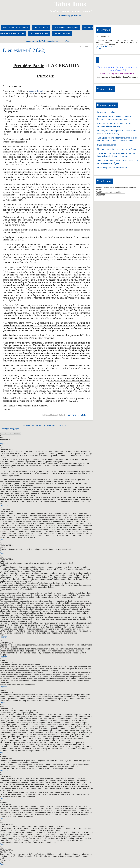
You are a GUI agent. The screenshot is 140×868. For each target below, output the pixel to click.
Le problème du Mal (39, 33)
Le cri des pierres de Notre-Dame (112, 168)
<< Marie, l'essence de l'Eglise (35, 41)
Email (98, 192)
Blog (97, 36)
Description (100, 40)
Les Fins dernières (62, 33)
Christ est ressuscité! (106, 145)
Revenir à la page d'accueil (70, 15)
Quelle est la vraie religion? (66, 28)
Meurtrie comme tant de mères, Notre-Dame (117, 149)
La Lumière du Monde (104, 46)
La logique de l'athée (106, 112)
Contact (99, 48)
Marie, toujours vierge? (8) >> (58, 41)
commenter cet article (77, 415)
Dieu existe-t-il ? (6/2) (24, 50)
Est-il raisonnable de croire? (15, 28)
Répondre (4, 444)
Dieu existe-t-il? (41, 28)
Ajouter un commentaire (10, 433)
